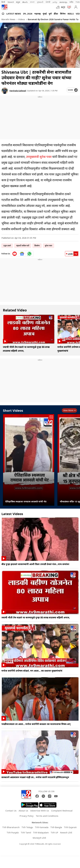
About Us (23, 811)
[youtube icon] (15, 254)
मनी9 (71, 2)
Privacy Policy (27, 816)
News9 (11, 2)
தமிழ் (55, 2)
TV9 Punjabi (13, 832)
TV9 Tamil (26, 832)
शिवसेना (37, 246)
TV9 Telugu (27, 827)
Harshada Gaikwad (18, 91)
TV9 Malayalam (41, 832)
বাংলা (32, 2)
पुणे (50, 14)
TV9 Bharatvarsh (11, 827)
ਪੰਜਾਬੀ (48, 2)
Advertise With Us (40, 811)
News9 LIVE (66, 832)
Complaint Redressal (62, 811)
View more (69, 410)
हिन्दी (3, 2)
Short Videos (13, 410)
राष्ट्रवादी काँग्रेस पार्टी (23, 246)
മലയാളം (63, 2)
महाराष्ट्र (38, 14)
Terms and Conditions (47, 816)
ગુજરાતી (40, 2)
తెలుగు (25, 2)
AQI (63, 7)
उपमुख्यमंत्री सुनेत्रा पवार (39, 157)
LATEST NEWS (14, 14)
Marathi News (8, 19)
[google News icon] (22, 254)
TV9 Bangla (56, 827)
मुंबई (45, 14)
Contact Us (11, 811)
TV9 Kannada (42, 827)
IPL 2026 (28, 14)
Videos (21, 19)
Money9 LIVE (39, 838)
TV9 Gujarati (70, 827)
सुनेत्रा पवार (49, 246)
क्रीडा (56, 14)
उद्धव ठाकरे (7, 246)
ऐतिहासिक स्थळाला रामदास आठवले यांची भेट (26, 501)
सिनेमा (63, 14)
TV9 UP (54, 832)
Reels (71, 14)
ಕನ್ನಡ (18, 2)
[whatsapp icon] (29, 254)
